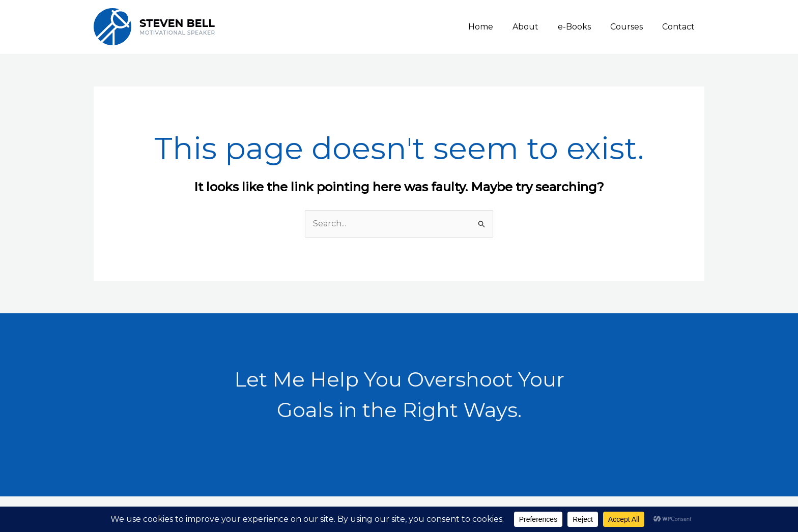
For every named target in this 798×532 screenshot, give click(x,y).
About (536, 27)
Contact (680, 27)
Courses (631, 27)
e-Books (582, 27)
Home (494, 27)
